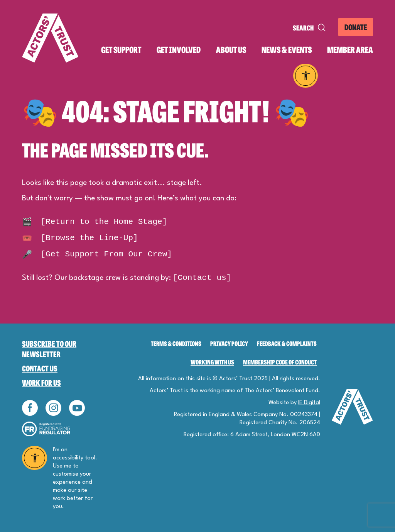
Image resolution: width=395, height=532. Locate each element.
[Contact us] (202, 278)
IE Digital (309, 403)
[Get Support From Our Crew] (97, 254)
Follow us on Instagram (53, 408)
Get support (121, 50)
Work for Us (41, 382)
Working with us (212, 362)
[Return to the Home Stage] (95, 222)
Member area (350, 50)
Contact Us (40, 368)
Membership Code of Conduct (280, 362)
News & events (287, 50)
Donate (356, 27)
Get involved (179, 50)
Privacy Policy (229, 343)
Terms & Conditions (176, 343)
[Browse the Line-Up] (80, 238)
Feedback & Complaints (287, 343)
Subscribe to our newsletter (49, 349)
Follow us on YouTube (77, 408)
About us (231, 50)
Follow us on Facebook (30, 408)
